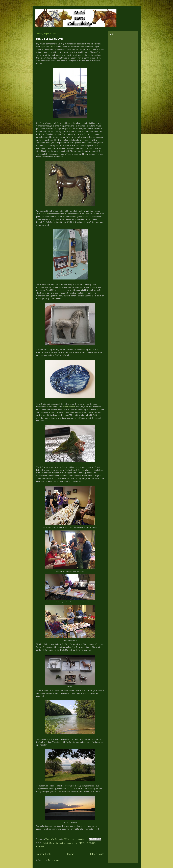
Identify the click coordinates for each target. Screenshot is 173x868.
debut (45, 843)
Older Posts (97, 854)
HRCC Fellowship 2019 (50, 39)
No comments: (78, 839)
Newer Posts (44, 854)
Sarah (52, 47)
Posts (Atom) (54, 860)
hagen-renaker (72, 843)
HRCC (89, 843)
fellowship (53, 843)
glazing (62, 843)
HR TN (46, 214)
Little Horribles (69, 407)
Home (71, 854)
